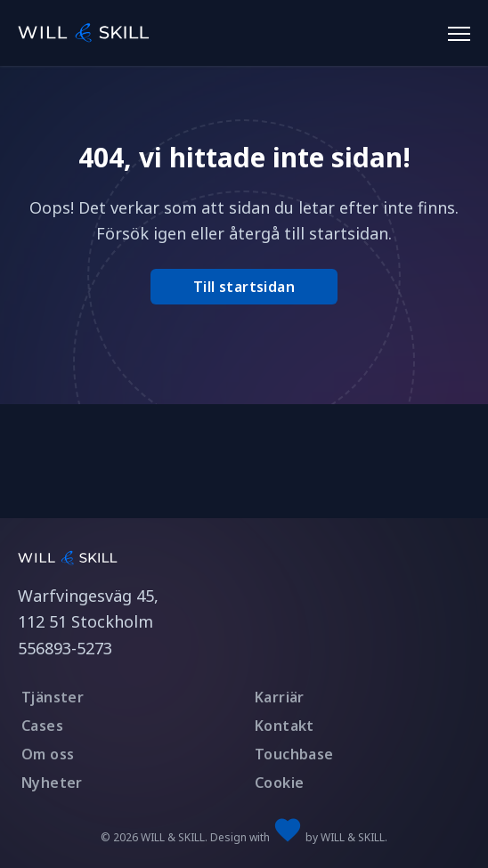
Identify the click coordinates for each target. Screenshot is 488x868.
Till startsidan (244, 287)
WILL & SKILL (353, 837)
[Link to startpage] (68, 557)
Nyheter (52, 783)
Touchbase (294, 754)
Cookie (279, 783)
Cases (42, 726)
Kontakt (285, 726)
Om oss (48, 754)
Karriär (280, 697)
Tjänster (53, 697)
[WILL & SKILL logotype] (85, 30)
